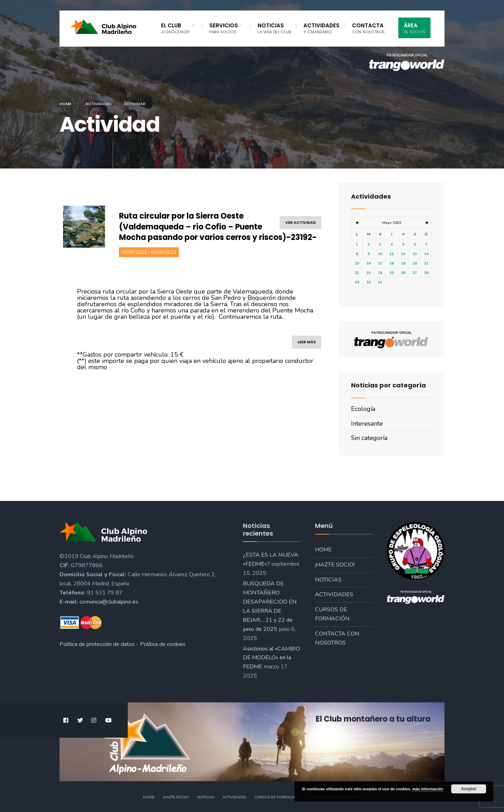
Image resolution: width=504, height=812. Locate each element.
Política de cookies (163, 644)
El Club (175, 28)
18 (392, 263)
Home (65, 104)
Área (414, 28)
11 (392, 254)
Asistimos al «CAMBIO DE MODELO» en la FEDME (271, 658)
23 (369, 273)
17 (380, 263)
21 (426, 263)
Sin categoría (369, 438)
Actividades (321, 28)
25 (392, 273)
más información (428, 789)
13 (415, 254)
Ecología (363, 409)
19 (403, 263)
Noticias (274, 28)
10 (380, 254)
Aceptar (469, 789)
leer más (307, 342)
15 (357, 263)
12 (403, 254)
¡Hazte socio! (335, 565)
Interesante (367, 424)
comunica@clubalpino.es (109, 602)
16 (369, 263)
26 (403, 273)
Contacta (369, 28)
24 (380, 273)
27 (415, 273)
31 (380, 282)
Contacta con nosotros (337, 638)
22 (357, 273)
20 (415, 263)
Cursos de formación (332, 614)
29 (357, 282)
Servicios (224, 28)
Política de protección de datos (97, 644)
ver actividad (300, 222)
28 (426, 273)
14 (426, 254)
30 (369, 282)
